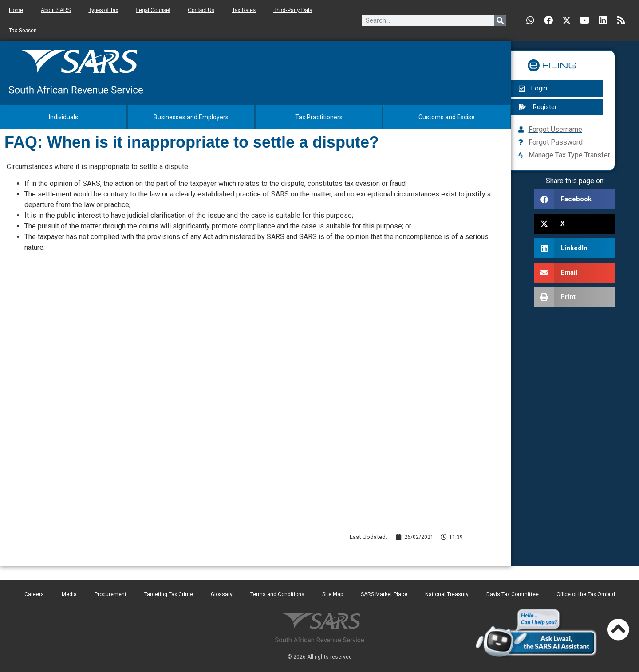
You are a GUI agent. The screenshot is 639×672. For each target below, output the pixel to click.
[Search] (500, 20)
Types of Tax (103, 10)
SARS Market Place (384, 594)
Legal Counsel (153, 10)
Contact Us (201, 10)
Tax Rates (244, 10)
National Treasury (447, 594)
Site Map (333, 594)
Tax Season (23, 31)
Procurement (110, 594)
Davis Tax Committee (513, 594)
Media (69, 594)
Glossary (222, 594)
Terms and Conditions (277, 594)
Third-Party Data (293, 10)
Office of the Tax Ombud (586, 594)
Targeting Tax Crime (169, 594)
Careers (34, 594)
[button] (574, 199)
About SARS (56, 10)
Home (16, 10)
